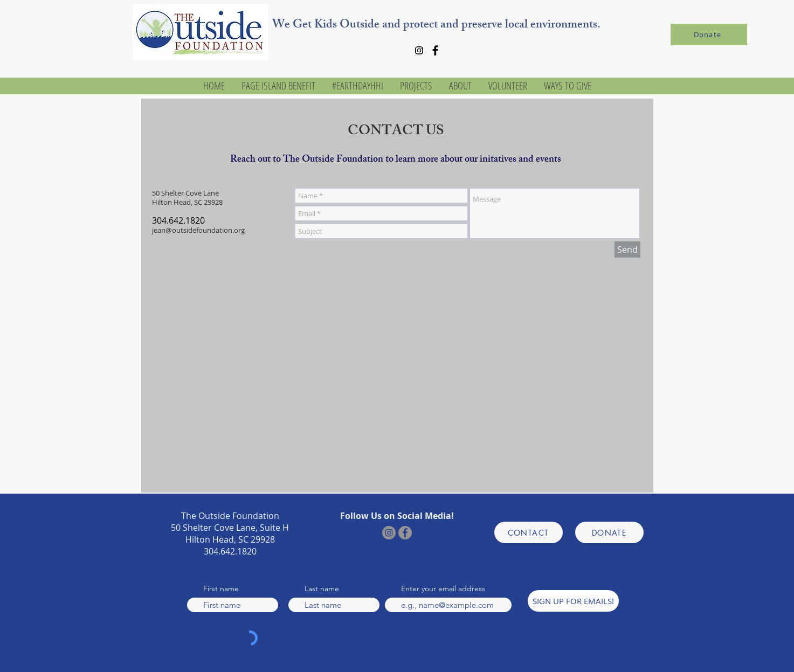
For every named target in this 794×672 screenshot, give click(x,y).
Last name (322, 588)
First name (221, 588)
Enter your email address (443, 588)
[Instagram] (419, 50)
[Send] (627, 250)
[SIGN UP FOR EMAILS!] (573, 601)
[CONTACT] (529, 532)
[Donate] (709, 34)
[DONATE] (609, 532)
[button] (460, 86)
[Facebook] (435, 50)
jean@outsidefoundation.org (198, 230)
